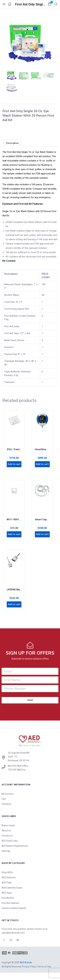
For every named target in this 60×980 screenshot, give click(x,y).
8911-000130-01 (14, 519)
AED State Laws (10, 841)
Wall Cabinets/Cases (12, 888)
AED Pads (7, 883)
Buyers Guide (8, 825)
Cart (4, 799)
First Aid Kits (8, 898)
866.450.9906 (15, 766)
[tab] (12, 143)
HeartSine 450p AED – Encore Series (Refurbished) (42, 449)
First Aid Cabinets (10, 903)
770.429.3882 (15, 770)
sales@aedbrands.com (13, 933)
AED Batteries (9, 877)
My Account (8, 794)
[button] (50, 4)
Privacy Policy (29, 967)
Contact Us (7, 836)
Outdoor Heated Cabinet (14, 908)
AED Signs (7, 893)
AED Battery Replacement (15, 846)
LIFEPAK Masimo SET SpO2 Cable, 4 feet (14, 590)
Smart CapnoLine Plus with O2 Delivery (42, 519)
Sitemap (6, 851)
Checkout (6, 804)
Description (12, 143)
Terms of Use (44, 967)
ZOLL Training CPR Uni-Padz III (14, 449)
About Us (6, 831)
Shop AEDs (7, 872)
